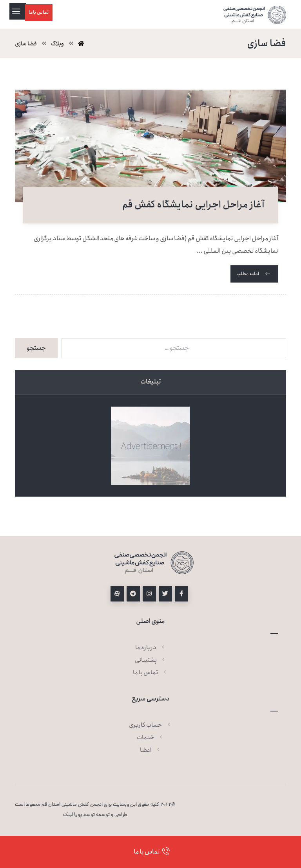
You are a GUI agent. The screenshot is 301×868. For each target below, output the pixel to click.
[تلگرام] (133, 594)
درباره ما (151, 648)
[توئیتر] (165, 594)
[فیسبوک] (181, 594)
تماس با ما (150, 673)
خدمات (150, 738)
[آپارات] (117, 594)
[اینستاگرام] (149, 594)
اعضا (151, 750)
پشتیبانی (151, 660)
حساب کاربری (150, 725)
